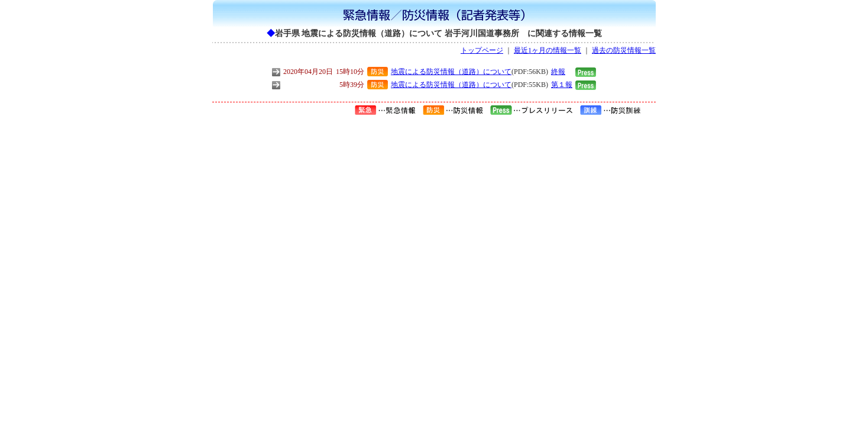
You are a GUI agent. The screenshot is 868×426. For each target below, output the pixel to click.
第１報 (562, 85)
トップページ (482, 50)
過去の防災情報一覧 (624, 50)
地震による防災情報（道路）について (451, 72)
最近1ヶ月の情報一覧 (548, 50)
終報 (558, 72)
